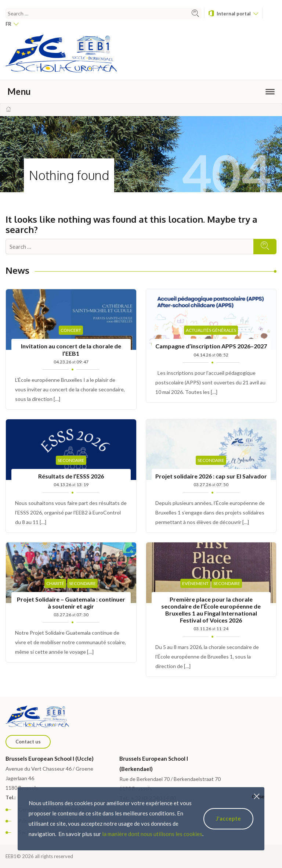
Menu (141, 91)
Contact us (28, 742)
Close (258, 797)
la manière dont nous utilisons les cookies (152, 834)
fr (12, 24)
